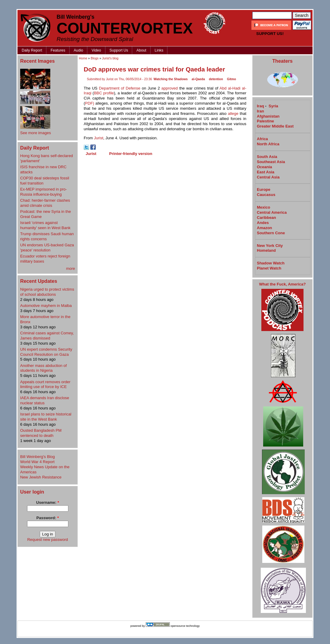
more (70, 268)
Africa (262, 139)
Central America (272, 212)
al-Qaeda (198, 79)
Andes (263, 223)
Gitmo (232, 79)
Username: (48, 502)
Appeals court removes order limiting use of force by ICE (45, 384)
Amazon (265, 228)
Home (83, 58)
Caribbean (266, 218)
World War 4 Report (37, 462)
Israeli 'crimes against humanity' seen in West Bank (45, 225)
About (141, 50)
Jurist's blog (110, 58)
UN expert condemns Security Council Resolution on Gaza (46, 352)
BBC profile (104, 93)
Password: (48, 518)
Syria (273, 106)
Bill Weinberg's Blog (37, 457)
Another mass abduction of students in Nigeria (44, 368)
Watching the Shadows (171, 79)
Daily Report (32, 50)
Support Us (119, 50)
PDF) (89, 103)
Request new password (47, 540)
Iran (260, 111)
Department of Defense (120, 88)
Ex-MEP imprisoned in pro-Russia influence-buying (44, 192)
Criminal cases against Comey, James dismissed (47, 336)
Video (96, 50)
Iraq (260, 106)
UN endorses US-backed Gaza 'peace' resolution (47, 248)
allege (233, 114)
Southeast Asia (271, 162)
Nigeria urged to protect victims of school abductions (47, 292)
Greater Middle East (275, 126)
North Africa (268, 144)
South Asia (267, 157)
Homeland (266, 250)
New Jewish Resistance (41, 477)
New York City (270, 246)
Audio (79, 50)
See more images (36, 133)
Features (58, 50)
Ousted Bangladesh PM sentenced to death (41, 433)
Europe (264, 189)
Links (159, 50)
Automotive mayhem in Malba (46, 306)
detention (216, 79)
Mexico (263, 207)
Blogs (95, 58)
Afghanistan (268, 116)
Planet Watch (269, 268)
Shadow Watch (271, 263)
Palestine (265, 121)
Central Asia (268, 177)
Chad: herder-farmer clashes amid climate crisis (45, 203)
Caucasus (266, 195)
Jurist (99, 138)
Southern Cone (271, 233)
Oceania (265, 167)
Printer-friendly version (131, 154)
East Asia (266, 172)
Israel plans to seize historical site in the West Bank (46, 417)
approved (170, 88)
